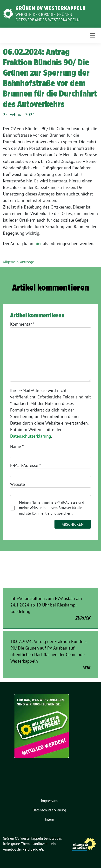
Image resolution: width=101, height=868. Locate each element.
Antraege (27, 262)
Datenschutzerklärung (31, 436)
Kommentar (22, 324)
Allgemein (11, 262)
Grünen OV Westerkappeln (51, 8)
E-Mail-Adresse (25, 465)
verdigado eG (33, 849)
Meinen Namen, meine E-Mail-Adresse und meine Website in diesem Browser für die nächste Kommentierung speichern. (52, 508)
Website (17, 484)
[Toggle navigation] (93, 35)
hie (37, 243)
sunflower (40, 844)
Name (17, 446)
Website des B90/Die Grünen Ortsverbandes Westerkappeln (47, 17)
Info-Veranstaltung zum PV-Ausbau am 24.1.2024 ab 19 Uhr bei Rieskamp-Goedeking (50, 608)
